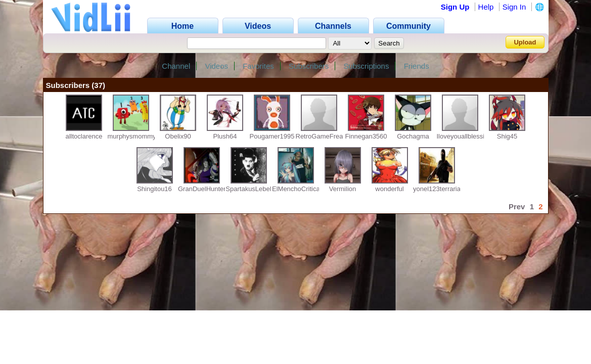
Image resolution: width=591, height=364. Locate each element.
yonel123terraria (437, 189)
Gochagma (413, 136)
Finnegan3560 (366, 136)
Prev (517, 207)
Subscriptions (366, 66)
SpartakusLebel (248, 189)
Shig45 (507, 136)
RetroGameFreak (321, 136)
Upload (525, 42)
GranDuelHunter (202, 189)
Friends (417, 66)
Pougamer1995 (272, 136)
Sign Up (455, 7)
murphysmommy (132, 136)
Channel (176, 66)
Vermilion (343, 189)
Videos (216, 66)
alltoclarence (84, 136)
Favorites (258, 66)
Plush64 (225, 136)
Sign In (514, 7)
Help (486, 7)
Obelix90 (178, 136)
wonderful (389, 189)
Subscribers (309, 66)
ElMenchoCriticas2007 (305, 189)
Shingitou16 (154, 189)
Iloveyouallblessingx (466, 136)
